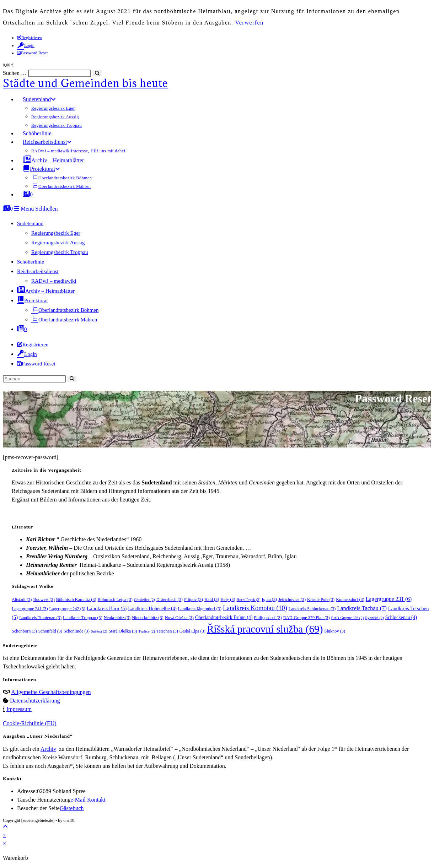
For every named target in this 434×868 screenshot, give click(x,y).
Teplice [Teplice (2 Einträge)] (147, 631)
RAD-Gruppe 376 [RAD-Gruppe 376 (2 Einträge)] (348, 618)
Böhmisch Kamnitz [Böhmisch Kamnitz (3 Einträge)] (76, 600)
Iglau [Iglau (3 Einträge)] (269, 600)
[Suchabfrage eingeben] (34, 379)
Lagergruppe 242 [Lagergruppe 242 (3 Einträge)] (68, 609)
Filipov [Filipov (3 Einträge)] (194, 600)
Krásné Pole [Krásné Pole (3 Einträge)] (321, 600)
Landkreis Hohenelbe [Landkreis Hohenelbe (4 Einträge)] (152, 609)
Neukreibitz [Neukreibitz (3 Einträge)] (117, 618)
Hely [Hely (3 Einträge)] (228, 600)
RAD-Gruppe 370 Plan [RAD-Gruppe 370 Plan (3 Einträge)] (307, 618)
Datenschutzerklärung (35, 701)
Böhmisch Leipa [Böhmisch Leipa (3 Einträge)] (115, 600)
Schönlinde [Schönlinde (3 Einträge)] (77, 631)
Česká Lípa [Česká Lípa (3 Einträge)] (192, 631)
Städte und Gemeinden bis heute (85, 83)
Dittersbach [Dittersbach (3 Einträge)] (170, 600)
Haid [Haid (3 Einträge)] (212, 600)
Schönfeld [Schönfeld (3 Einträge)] (50, 631)
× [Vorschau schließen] (4, 835)
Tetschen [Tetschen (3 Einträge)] (167, 631)
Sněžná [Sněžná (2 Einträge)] (99, 631)
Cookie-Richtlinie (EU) (30, 723)
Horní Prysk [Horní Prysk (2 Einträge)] (249, 600)
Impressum (19, 709)
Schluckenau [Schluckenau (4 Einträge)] (401, 617)
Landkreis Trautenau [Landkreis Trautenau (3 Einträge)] (40, 618)
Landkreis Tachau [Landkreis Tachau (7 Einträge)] (362, 608)
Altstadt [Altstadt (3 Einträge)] (22, 600)
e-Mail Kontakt (88, 800)
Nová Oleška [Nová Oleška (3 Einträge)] (179, 618)
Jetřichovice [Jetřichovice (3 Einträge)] (292, 600)
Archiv (48, 749)
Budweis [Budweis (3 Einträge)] (44, 600)
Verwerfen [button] (249, 23)
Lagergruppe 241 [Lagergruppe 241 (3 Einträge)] (30, 609)
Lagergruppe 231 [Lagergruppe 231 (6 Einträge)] (389, 599)
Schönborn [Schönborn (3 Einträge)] (24, 631)
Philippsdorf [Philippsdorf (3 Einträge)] (268, 618)
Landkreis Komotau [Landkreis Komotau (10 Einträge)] (255, 608)
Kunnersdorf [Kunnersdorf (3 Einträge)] (350, 600)
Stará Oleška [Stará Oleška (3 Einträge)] (123, 631)
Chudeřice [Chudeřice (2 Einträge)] (144, 600)
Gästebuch (72, 808)
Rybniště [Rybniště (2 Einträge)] (374, 618)
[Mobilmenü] (36, 209)
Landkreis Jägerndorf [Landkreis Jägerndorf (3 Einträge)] (200, 609)
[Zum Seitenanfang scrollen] (5, 827)
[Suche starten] (72, 379)
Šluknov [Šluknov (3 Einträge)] (335, 631)
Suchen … (15, 73)
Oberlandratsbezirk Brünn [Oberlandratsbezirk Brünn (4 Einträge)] (224, 617)
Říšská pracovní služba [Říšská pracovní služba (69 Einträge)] (265, 629)
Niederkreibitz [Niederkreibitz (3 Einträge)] (148, 618)
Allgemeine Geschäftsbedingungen (51, 692)
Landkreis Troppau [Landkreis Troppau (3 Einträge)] (83, 618)
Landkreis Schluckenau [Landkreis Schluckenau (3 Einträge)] (312, 609)
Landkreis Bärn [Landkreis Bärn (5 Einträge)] (107, 608)
